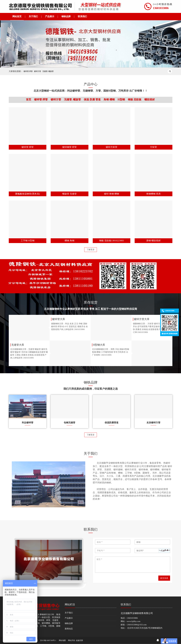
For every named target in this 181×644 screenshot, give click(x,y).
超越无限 (80, 640)
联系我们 (126, 605)
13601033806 (161, 8)
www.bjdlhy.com (134, 621)
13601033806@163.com (137, 625)
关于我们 (69, 613)
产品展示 (69, 618)
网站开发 (71, 640)
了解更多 (91, 250)
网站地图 (62, 640)
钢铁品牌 (69, 623)
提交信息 (164, 578)
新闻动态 (69, 629)
